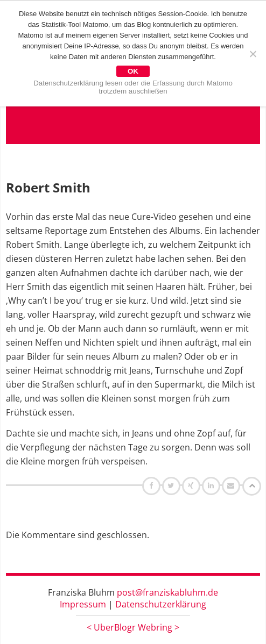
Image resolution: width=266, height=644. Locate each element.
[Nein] (253, 54)
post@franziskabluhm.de (167, 592)
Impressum (83, 604)
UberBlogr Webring (133, 627)
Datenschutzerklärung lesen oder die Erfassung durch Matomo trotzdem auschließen (133, 87)
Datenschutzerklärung (161, 604)
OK (133, 71)
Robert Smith (48, 187)
